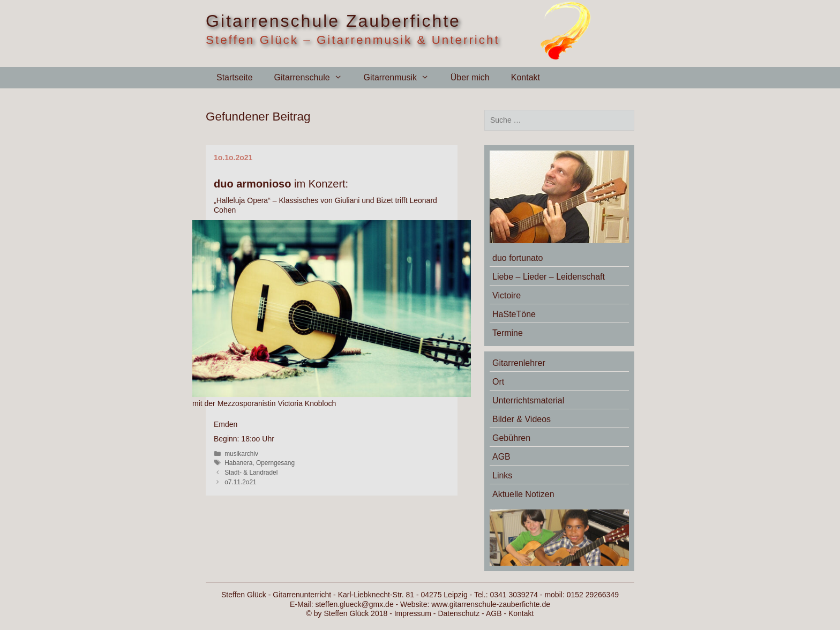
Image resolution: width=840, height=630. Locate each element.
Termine (508, 333)
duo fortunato (517, 258)
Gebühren (511, 438)
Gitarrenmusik (401, 78)
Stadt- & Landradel (251, 472)
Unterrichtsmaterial (528, 400)
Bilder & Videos (522, 419)
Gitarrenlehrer (519, 363)
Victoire (507, 295)
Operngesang (275, 463)
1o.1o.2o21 (233, 157)
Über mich (470, 77)
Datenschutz (459, 613)
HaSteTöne (514, 314)
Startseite (235, 77)
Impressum (413, 613)
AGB (501, 457)
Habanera (238, 463)
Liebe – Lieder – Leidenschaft (549, 277)
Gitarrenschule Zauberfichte (333, 21)
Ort (498, 382)
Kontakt (526, 77)
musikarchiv (241, 454)
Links (502, 475)
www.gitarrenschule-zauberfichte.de (491, 604)
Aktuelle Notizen (523, 494)
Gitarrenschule (314, 78)
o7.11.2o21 (241, 482)
